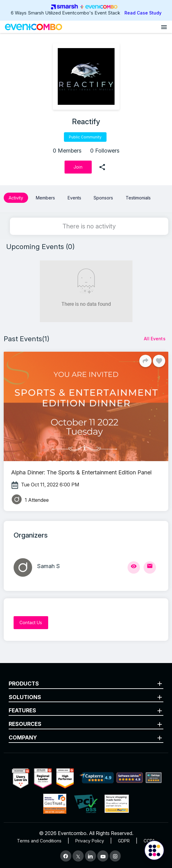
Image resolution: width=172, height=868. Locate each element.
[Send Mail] (150, 567)
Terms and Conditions (39, 841)
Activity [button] (16, 198)
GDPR (124, 841)
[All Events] (155, 339)
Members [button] (45, 198)
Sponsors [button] (103, 198)
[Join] (78, 167)
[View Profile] (134, 567)
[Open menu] (164, 27)
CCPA (149, 841)
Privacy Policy (90, 841)
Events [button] (74, 198)
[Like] (159, 361)
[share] (102, 167)
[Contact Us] (31, 623)
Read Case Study (143, 13)
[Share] (145, 361)
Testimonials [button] (138, 198)
